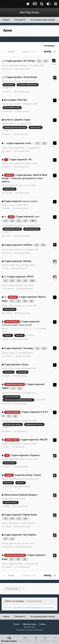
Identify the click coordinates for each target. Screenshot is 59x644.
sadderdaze (14, 523)
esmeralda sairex (16, 148)
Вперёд (48, 52)
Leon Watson (15, 421)
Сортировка (50, 46)
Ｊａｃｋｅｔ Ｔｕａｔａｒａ (22, 329)
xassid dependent (17, 459)
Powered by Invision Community (29, 630)
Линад (12, 353)
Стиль (17, 624)
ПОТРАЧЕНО (15, 393)
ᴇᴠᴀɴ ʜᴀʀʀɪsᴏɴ (15, 163)
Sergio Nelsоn (15, 285)
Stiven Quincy (15, 250)
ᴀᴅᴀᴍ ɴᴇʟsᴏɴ (15, 543)
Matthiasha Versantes (19, 66)
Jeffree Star (14, 265)
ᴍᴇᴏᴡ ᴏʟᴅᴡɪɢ (15, 81)
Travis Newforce (16, 306)
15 (33, 221)
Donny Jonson (15, 368)
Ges (10, 499)
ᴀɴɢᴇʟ (11, 205)
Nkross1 (12, 124)
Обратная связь (29, 624)
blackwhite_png (16, 185)
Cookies (42, 624)
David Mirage (15, 444)
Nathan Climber (16, 564)
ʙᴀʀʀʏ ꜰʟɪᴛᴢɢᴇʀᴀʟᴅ (17, 225)
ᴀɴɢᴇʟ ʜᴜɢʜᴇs (15, 104)
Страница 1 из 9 (29, 52)
